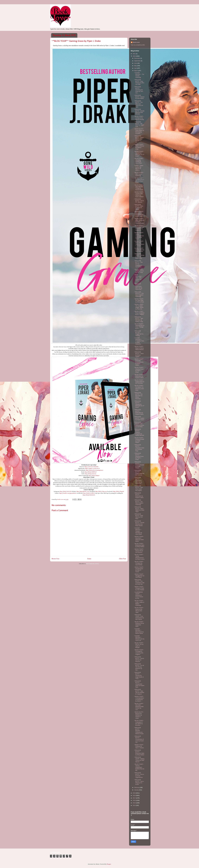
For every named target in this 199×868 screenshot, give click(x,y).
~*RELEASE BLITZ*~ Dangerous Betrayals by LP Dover (139, 404)
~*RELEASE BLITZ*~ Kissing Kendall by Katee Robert (139, 465)
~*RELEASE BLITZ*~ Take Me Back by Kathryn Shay (138, 319)
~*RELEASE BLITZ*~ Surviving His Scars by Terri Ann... (138, 90)
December (137, 58)
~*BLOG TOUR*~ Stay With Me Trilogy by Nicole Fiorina (139, 187)
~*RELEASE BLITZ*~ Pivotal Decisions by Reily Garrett (139, 523)
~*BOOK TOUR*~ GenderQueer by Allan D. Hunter (139, 569)
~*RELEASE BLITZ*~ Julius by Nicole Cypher (139, 354)
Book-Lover (136, 42)
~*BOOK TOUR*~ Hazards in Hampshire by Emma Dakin (139, 214)
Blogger (109, 864)
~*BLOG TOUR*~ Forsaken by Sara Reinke (139, 563)
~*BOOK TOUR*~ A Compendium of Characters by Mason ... (139, 699)
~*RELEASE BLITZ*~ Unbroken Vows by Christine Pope (139, 448)
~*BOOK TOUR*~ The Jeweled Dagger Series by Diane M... (139, 307)
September (138, 61)
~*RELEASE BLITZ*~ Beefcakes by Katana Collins (139, 412)
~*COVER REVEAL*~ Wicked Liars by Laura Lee (139, 638)
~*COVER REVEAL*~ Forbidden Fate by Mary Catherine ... (139, 341)
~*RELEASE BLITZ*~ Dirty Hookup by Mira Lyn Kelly (139, 82)
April (136, 68)
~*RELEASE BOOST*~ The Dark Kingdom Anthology (139, 294)
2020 (134, 56)
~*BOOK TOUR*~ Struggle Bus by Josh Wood (139, 576)
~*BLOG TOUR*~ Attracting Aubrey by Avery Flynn (139, 161)
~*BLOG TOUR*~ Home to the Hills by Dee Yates (139, 610)
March (136, 71)
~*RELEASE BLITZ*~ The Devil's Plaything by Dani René (138, 264)
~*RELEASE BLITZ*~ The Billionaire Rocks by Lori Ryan (138, 104)
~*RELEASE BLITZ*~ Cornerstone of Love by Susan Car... (139, 739)
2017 (134, 798)
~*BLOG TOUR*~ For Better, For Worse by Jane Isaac (139, 388)
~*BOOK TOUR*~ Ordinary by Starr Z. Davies (139, 746)
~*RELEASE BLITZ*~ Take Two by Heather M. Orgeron (139, 692)
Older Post (123, 559)
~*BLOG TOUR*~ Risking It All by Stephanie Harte (139, 624)
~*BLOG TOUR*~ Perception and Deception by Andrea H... (139, 228)
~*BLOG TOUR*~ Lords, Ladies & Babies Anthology (139, 603)
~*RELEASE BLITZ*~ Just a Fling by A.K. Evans (139, 782)
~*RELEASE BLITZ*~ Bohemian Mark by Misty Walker (139, 752)
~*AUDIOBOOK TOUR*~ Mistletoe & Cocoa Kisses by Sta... (138, 595)
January (137, 790)
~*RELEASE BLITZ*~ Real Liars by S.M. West (138, 516)
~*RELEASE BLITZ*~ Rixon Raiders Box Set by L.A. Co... (139, 139)
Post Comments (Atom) (92, 564)
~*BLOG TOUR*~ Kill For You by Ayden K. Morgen (139, 645)
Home (89, 559)
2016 (134, 800)
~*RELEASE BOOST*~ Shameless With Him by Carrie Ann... (138, 286)
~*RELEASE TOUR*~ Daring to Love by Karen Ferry (139, 256)
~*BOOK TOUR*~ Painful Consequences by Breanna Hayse (139, 236)
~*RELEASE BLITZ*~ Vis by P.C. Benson (139, 201)
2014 (134, 805)
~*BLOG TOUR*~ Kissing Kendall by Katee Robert (139, 440)
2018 (134, 795)
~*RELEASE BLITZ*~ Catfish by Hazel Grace (139, 418)
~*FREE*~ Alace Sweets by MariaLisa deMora (138, 168)
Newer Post (55, 559)
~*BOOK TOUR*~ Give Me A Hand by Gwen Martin (139, 539)
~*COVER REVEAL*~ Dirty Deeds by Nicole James (139, 631)
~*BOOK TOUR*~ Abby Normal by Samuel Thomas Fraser (139, 221)
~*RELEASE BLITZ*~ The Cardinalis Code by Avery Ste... (139, 582)
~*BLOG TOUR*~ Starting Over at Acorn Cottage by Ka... (139, 326)
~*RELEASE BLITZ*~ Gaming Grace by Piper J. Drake (139, 456)
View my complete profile (138, 45)
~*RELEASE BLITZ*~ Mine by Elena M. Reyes (138, 207)
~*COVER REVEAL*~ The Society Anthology (139, 75)
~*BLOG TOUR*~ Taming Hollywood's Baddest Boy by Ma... (139, 767)
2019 (134, 793)
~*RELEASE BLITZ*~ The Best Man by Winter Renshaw (138, 396)
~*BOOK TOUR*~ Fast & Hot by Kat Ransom (139, 551)
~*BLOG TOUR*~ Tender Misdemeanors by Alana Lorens (139, 557)
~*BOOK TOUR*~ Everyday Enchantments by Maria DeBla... (139, 362)
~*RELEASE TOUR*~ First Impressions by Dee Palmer (139, 617)
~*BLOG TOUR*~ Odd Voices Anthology (139, 174)
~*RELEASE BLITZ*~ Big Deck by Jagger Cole (139, 124)
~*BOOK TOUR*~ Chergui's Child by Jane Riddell (139, 588)
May (136, 66)
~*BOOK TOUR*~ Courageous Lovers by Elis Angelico (139, 652)
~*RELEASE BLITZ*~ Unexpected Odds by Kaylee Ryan (139, 684)
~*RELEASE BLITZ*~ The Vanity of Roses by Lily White (139, 425)
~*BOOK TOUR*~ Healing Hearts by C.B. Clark (139, 271)
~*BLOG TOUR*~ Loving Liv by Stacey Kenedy (139, 118)
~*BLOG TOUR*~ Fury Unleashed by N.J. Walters (139, 313)
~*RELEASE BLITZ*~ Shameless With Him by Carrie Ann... (138, 480)
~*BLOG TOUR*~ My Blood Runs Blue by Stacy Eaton (139, 180)
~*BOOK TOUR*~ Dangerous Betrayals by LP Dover (139, 154)
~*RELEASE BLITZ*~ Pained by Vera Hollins (139, 97)
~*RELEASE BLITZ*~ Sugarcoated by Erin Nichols (139, 473)
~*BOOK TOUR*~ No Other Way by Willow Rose (139, 300)
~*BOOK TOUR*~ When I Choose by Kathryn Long (139, 147)
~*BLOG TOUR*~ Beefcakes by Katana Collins (139, 376)
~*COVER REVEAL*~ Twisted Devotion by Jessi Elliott (138, 531)
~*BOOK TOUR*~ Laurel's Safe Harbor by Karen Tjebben (139, 194)
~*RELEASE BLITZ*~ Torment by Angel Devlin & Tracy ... (139, 675)
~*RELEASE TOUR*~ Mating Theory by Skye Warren (139, 759)
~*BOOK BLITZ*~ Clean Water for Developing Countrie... (139, 131)
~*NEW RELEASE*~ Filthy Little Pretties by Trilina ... (138, 278)
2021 (134, 54)
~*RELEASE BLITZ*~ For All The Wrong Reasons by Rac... (139, 667)
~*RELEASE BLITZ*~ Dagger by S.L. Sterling (139, 333)
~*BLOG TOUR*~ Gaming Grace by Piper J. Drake (139, 370)
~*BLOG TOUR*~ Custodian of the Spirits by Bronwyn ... (139, 723)
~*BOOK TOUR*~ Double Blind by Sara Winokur (139, 250)
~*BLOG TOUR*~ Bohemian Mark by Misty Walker (139, 545)
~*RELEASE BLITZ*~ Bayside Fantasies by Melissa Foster (139, 731)
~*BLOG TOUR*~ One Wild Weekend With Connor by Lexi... (139, 707)
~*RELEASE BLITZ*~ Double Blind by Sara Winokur (139, 112)
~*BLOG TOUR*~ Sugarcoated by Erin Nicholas (139, 382)
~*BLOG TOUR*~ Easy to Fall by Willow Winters (139, 348)
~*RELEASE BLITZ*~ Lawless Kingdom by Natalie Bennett (139, 432)
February (137, 787)
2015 (134, 803)
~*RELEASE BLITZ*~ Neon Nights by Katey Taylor (139, 509)
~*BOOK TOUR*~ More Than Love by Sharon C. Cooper (139, 243)
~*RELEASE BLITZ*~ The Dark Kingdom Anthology (139, 502)
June (136, 63)
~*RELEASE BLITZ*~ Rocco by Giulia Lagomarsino (139, 775)
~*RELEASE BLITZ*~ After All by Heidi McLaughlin (138, 488)
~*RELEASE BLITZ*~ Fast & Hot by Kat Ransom (139, 659)
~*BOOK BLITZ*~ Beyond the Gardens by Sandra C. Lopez (139, 715)
